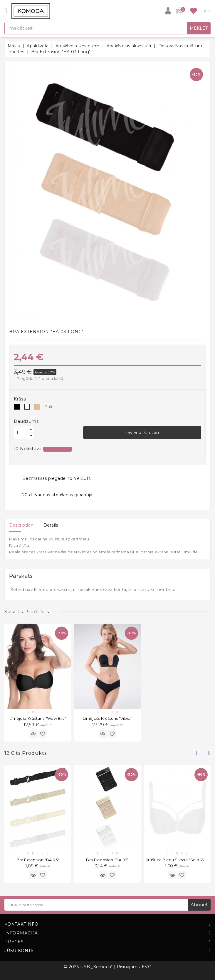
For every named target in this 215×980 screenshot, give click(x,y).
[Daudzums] (21, 433)
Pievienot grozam (142, 433)
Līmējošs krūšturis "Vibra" (107, 718)
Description (21, 525)
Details (51, 525)
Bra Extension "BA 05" (38, 860)
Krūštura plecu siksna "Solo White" (180, 860)
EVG (147, 967)
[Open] (6, 11)
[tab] (21, 525)
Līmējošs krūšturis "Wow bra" (38, 718)
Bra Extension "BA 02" (107, 860)
